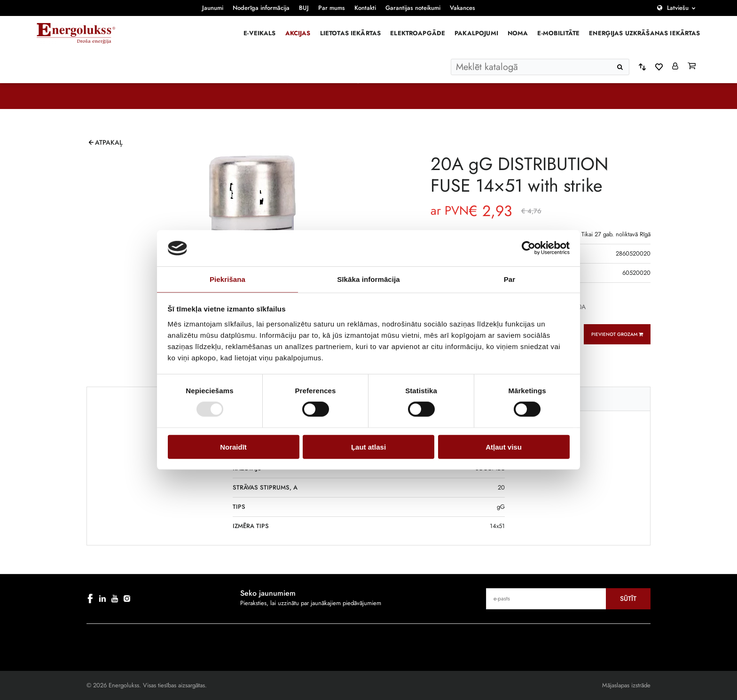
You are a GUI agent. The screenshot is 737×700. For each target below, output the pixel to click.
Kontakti (365, 8)
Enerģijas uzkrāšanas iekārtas (644, 33)
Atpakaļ (109, 142)
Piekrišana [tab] (227, 279)
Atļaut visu (504, 447)
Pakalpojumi (476, 33)
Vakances (463, 8)
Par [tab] (510, 279)
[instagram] (127, 599)
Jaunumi (213, 8)
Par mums (332, 8)
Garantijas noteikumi (413, 8)
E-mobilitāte (558, 33)
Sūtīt (628, 599)
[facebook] (90, 599)
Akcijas (298, 33)
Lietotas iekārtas (351, 33)
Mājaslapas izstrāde (626, 685)
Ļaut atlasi (368, 447)
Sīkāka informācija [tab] (368, 279)
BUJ (304, 8)
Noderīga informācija (261, 8)
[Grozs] (692, 67)
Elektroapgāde (418, 33)
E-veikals (259, 33)
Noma (518, 33)
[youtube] (115, 599)
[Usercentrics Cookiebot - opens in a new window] (529, 248)
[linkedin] (102, 599)
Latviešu (678, 8)
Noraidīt (233, 447)
